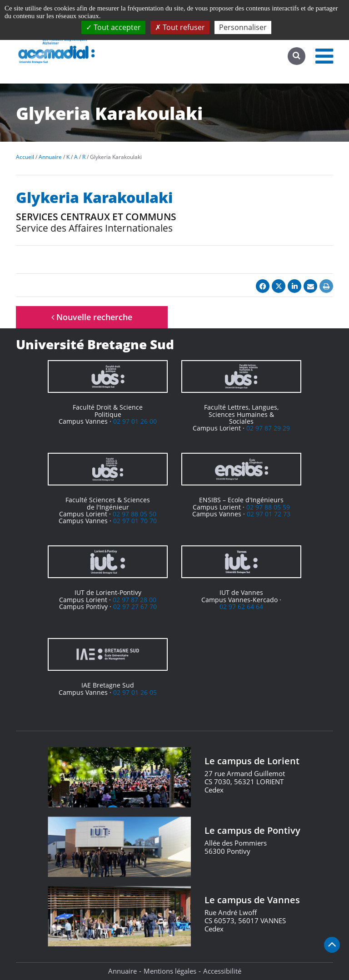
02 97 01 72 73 (269, 514)
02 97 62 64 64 (241, 606)
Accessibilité (222, 971)
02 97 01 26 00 (135, 421)
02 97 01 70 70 (135, 521)
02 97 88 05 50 (135, 514)
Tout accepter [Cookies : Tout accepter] (113, 27)
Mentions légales (170, 971)
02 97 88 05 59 (268, 507)
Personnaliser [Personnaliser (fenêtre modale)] (243, 27)
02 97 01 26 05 (135, 692)
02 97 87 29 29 (268, 428)
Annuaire (122, 971)
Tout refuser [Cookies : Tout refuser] (180, 27)
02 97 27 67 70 (135, 606)
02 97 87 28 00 (135, 600)
